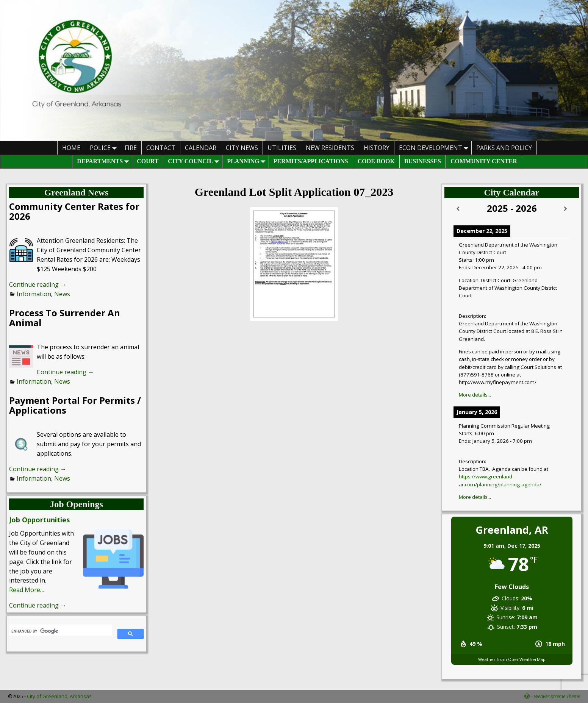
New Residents (330, 148)
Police (105, 148)
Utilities (282, 148)
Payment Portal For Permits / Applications (75, 405)
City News (242, 148)
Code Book (376, 161)
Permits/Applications (311, 161)
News (62, 294)
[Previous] (458, 209)
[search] (60, 631)
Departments (104, 162)
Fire (131, 148)
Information (34, 294)
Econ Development (435, 148)
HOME (71, 148)
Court (148, 161)
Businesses (423, 161)
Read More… (27, 590)
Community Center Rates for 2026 (74, 211)
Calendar (201, 148)
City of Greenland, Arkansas (59, 696)
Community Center (484, 161)
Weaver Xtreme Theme (557, 696)
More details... (475, 395)
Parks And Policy (504, 148)
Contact (161, 148)
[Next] (565, 209)
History (377, 148)
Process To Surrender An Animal (65, 318)
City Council (195, 162)
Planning (248, 162)
